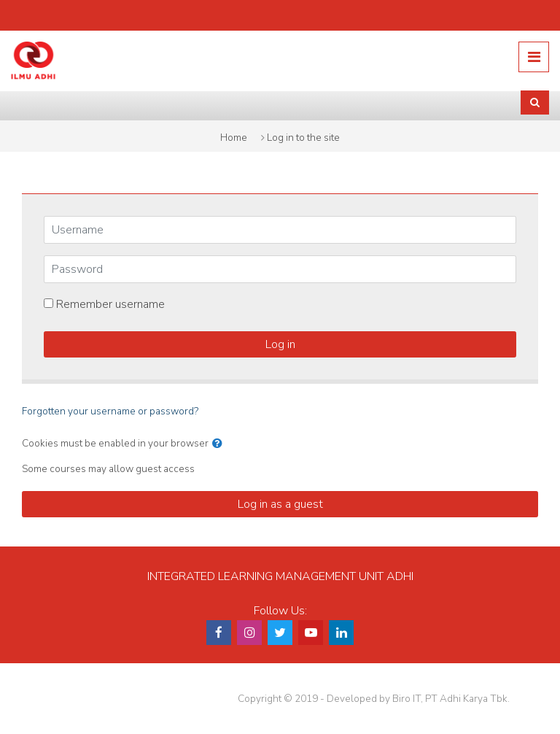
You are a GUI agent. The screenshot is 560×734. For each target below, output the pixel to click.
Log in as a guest (280, 504)
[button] (217, 444)
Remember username (110, 304)
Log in (280, 344)
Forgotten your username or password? (110, 411)
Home (234, 138)
